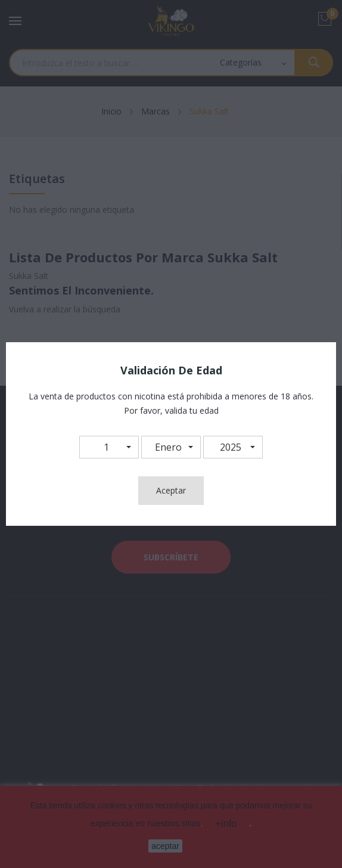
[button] (109, 447)
